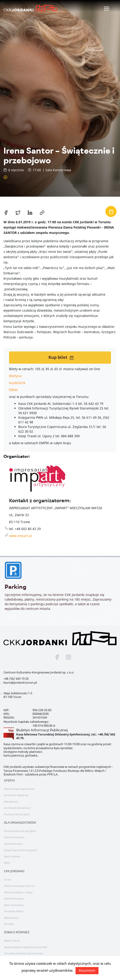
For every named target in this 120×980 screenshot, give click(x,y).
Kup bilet (61, 357)
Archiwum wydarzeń (16, 795)
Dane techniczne (14, 905)
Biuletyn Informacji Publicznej (42, 730)
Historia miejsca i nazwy (18, 892)
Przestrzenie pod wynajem (20, 831)
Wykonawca (11, 918)
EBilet (13, 390)
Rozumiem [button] (87, 970)
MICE (7, 863)
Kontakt (9, 924)
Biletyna (15, 376)
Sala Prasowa (12, 856)
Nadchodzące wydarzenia (19, 789)
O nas (7, 879)
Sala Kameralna (13, 844)
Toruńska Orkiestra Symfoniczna (24, 953)
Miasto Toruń (12, 941)
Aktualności (11, 802)
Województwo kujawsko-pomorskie (25, 947)
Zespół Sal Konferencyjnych (21, 850)
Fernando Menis (14, 911)
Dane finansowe (14, 898)
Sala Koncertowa (14, 837)
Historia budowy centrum (19, 886)
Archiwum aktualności (17, 808)
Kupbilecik (17, 383)
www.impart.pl (21, 536)
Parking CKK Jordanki (17, 814)
